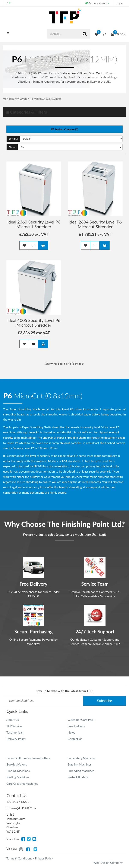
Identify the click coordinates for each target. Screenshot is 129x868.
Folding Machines (18, 777)
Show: (12, 147)
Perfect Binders (78, 777)
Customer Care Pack (81, 720)
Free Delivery (76, 726)
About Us (13, 720)
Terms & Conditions (19, 858)
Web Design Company (108, 863)
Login (120, 3)
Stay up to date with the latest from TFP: (65, 691)
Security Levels (18, 99)
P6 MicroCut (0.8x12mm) (45, 99)
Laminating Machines (82, 758)
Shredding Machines (81, 771)
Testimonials (15, 732)
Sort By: (13, 139)
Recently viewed (97, 3)
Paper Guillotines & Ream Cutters (28, 758)
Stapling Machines (80, 764)
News (71, 732)
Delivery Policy (16, 739)
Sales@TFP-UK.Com (23, 808)
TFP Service (14, 726)
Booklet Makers (17, 764)
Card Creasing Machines (22, 784)
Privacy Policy (44, 858)
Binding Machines (18, 771)
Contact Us (75, 739)
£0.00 (118, 33)
